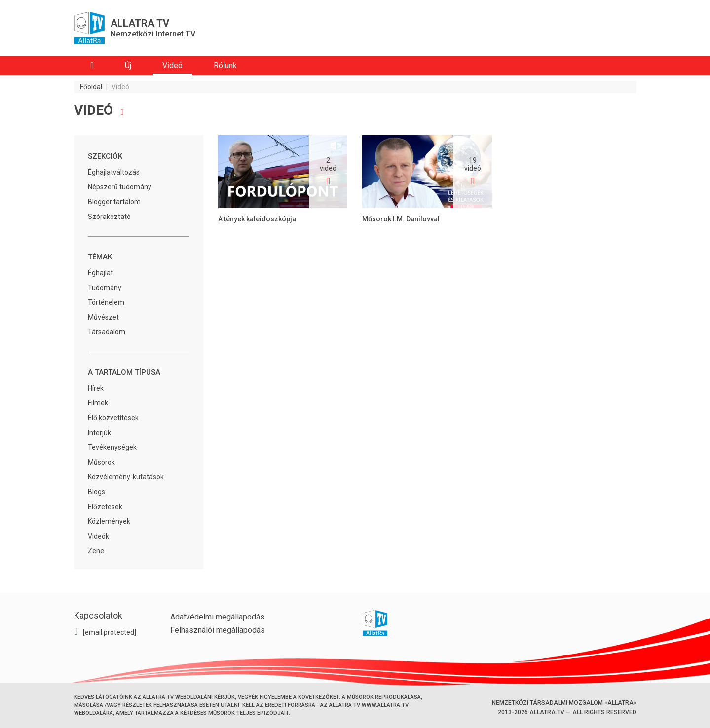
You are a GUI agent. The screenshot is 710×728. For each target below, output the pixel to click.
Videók (98, 536)
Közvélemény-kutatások (126, 477)
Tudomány (105, 288)
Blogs (96, 492)
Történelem (106, 302)
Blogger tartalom (114, 202)
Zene (96, 551)
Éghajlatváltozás (114, 172)
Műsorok (101, 462)
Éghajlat (100, 273)
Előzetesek (105, 507)
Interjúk (99, 433)
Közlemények (109, 521)
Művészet (103, 317)
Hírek (96, 388)
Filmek (98, 403)
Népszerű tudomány (120, 187)
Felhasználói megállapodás (218, 630)
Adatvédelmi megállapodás (217, 617)
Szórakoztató (109, 217)
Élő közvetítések (113, 418)
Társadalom (107, 332)
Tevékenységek (112, 447)
